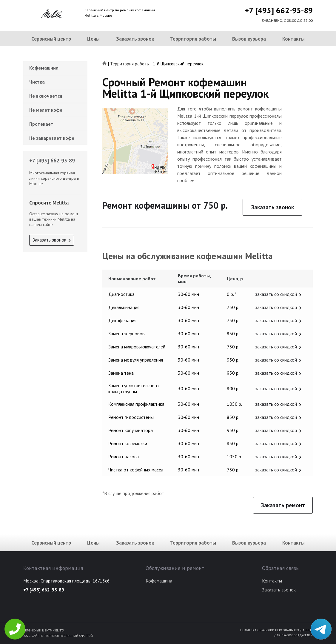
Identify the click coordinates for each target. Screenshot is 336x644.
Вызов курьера (249, 39)
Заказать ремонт (283, 505)
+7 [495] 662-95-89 (279, 10)
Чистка (37, 82)
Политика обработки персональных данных (276, 630)
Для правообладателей (293, 635)
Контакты (293, 39)
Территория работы (193, 39)
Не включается (46, 96)
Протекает (41, 124)
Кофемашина (44, 68)
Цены (93, 39)
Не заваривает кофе (52, 138)
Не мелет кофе (46, 110)
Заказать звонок (135, 39)
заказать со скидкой (276, 294)
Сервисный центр (51, 39)
